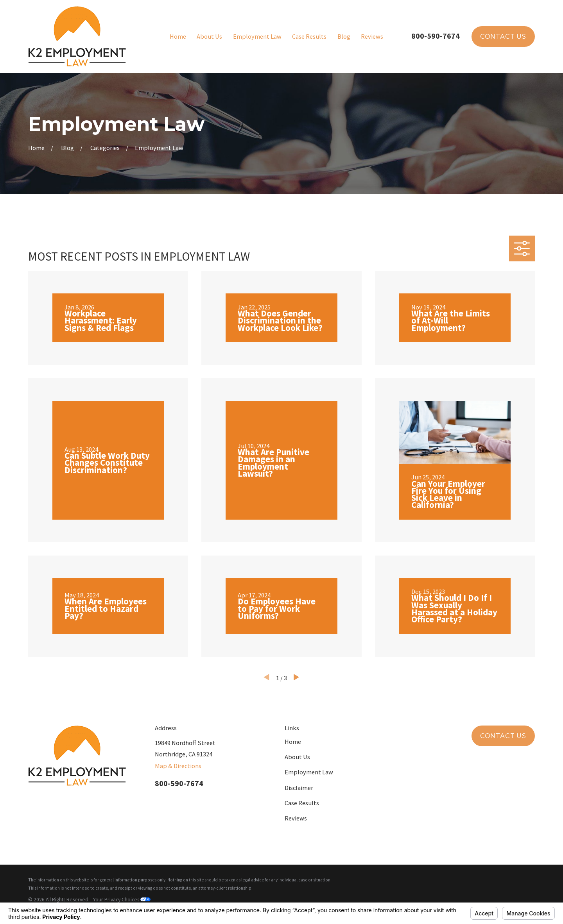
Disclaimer (299, 788)
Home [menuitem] (178, 36)
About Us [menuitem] (209, 36)
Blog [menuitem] (344, 36)
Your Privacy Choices (122, 900)
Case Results (302, 803)
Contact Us (503, 36)
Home (293, 742)
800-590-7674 (436, 36)
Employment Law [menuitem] (257, 36)
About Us (297, 757)
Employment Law (309, 772)
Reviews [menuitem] (372, 36)
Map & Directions (178, 766)
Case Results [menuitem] (309, 36)
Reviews (296, 818)
